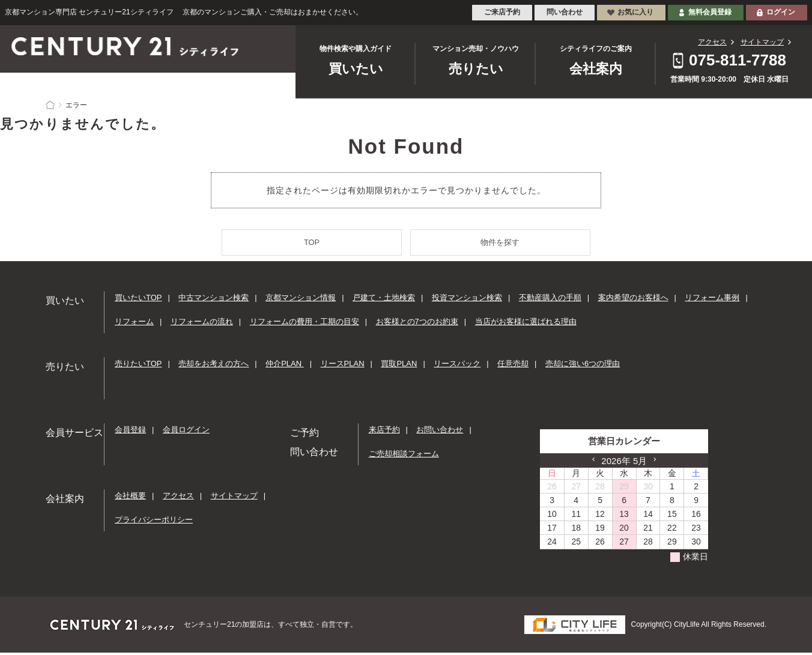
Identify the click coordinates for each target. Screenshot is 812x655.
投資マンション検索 (467, 300)
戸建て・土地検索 (384, 300)
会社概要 (130, 498)
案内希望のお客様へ (633, 300)
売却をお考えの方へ (214, 366)
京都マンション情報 (301, 300)
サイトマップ (762, 42)
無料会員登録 (710, 12)
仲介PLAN (285, 366)
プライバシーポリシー (154, 522)
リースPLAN (343, 366)
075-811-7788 (738, 60)
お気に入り (635, 12)
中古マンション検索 (214, 300)
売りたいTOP (138, 366)
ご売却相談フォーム (404, 456)
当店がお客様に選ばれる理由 (526, 324)
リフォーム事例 (712, 300)
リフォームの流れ (202, 324)
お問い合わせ (440, 432)
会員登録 (130, 432)
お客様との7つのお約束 (417, 324)
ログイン (781, 12)
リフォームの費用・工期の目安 (304, 324)
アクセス (712, 42)
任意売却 (513, 366)
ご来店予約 (502, 12)
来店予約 (384, 432)
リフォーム (134, 324)
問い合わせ (565, 12)
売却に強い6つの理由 (583, 366)
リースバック (457, 366)
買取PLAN (399, 366)
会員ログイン (186, 432)
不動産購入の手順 (550, 300)
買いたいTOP (138, 300)
